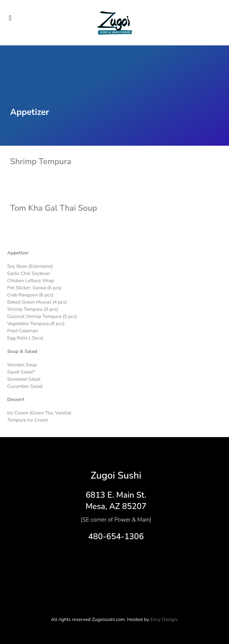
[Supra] (114, 23)
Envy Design (164, 620)
